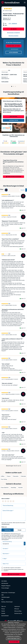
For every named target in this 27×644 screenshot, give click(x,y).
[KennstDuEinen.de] (10, 3)
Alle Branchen (5, 583)
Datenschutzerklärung (10, 569)
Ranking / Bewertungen (7, 602)
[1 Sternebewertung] (3, 501)
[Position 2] (14, 86)
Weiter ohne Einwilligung (14, 639)
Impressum (17, 606)
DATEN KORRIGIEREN (13, 52)
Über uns (4, 606)
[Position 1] (12, 86)
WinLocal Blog (18, 611)
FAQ (2, 600)
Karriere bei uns (18, 613)
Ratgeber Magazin (6, 586)
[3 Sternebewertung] (8, 501)
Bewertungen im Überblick (13, 33)
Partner (3, 611)
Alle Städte (4, 581)
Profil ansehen (8, 82)
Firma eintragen (5, 588)
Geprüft (22, 210)
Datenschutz (4, 593)
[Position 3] (15, 86)
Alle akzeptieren (14, 642)
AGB (6, 568)
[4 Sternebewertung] (11, 501)
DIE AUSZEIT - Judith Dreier (9, 75)
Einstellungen (12, 593)
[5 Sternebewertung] (13, 501)
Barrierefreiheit (5, 616)
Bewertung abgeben (13, 36)
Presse (3, 609)
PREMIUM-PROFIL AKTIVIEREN (14, 46)
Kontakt (3, 613)
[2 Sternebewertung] (6, 501)
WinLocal (17, 609)
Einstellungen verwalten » (13, 636)
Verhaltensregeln (5, 524)
